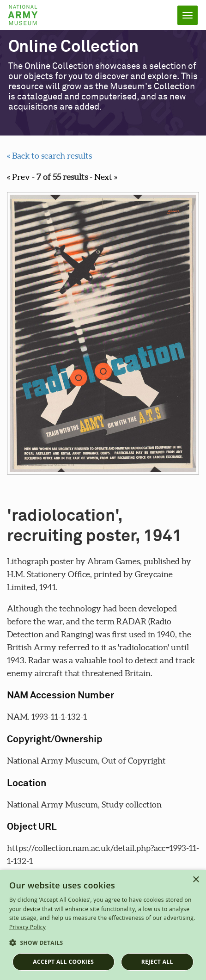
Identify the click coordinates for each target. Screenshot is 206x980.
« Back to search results (49, 156)
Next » (106, 177)
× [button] (196, 880)
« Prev (18, 177)
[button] (103, 943)
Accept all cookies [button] (63, 962)
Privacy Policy (27, 927)
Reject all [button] (157, 962)
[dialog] (103, 925)
